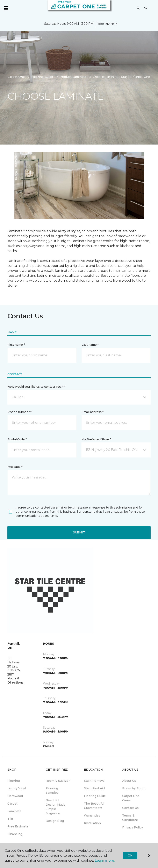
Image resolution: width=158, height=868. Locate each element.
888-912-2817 (107, 24)
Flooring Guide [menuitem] (95, 796)
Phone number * (19, 412)
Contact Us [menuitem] (130, 808)
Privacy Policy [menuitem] (133, 827)
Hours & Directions (15, 680)
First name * (16, 345)
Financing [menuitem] (15, 834)
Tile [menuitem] (10, 819)
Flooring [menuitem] (14, 781)
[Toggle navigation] (6, 8)
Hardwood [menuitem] (15, 796)
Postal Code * (17, 439)
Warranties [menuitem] (92, 815)
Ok (130, 855)
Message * (15, 467)
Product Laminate (73, 77)
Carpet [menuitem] (12, 804)
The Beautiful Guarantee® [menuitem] (94, 806)
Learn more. (105, 860)
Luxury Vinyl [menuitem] (17, 788)
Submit (79, 532)
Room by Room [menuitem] (134, 788)
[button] (138, 8)
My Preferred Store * (96, 439)
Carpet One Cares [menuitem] (131, 798)
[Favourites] (146, 8)
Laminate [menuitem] (14, 811)
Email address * (92, 412)
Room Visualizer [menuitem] (58, 781)
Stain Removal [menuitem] (95, 781)
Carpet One (16, 77)
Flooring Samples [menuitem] (52, 790)
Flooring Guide (42, 77)
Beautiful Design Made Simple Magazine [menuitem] (56, 807)
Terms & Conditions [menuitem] (130, 818)
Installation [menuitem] (92, 823)
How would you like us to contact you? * (36, 387)
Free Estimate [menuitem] (18, 826)
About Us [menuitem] (129, 781)
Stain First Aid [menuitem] (94, 788)
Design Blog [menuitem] (55, 821)
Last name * (90, 345)
